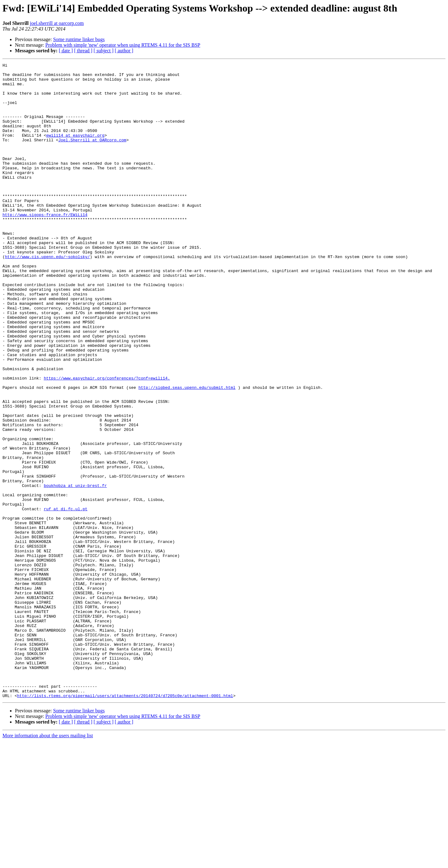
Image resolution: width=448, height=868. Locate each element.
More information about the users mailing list (48, 863)
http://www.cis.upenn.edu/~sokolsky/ (47, 296)
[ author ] (124, 51)
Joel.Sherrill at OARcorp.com (92, 156)
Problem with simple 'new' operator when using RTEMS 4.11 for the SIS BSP (123, 45)
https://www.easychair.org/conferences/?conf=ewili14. (107, 441)
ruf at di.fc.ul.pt (66, 598)
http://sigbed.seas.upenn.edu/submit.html (187, 453)
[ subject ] (104, 51)
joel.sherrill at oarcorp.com (57, 23)
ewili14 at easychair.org (75, 150)
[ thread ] (83, 51)
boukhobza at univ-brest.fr (75, 570)
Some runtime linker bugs (79, 39)
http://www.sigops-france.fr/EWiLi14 (45, 245)
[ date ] (66, 51)
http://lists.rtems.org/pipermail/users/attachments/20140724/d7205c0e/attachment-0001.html (125, 823)
